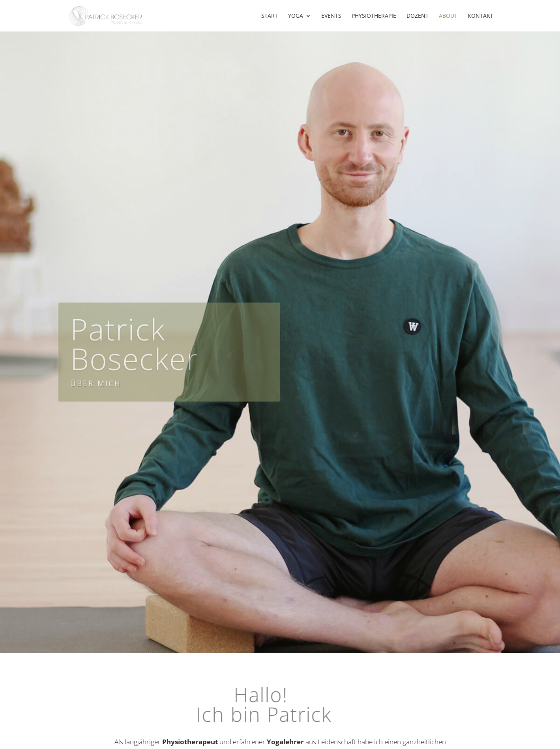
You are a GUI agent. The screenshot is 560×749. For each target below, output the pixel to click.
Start (270, 16)
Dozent (418, 16)
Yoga (296, 16)
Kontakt (480, 16)
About (448, 16)
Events (331, 16)
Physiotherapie (374, 16)
